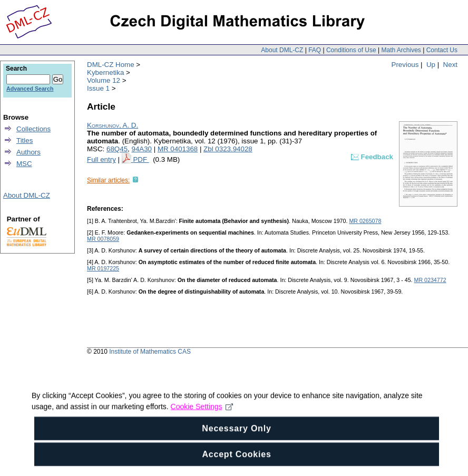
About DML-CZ (282, 50)
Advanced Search (30, 89)
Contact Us (442, 50)
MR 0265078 (365, 221)
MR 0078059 (103, 239)
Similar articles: (108, 180)
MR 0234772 (430, 280)
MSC (24, 164)
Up (431, 65)
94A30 (142, 149)
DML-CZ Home (111, 65)
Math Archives (401, 50)
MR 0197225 (103, 268)
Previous (405, 65)
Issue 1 (98, 88)
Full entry (101, 159)
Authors (28, 152)
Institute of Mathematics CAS (150, 352)
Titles (25, 140)
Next (450, 65)
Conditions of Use (351, 50)
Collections (33, 129)
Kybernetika (105, 72)
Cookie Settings (202, 425)
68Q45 (117, 149)
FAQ (315, 50)
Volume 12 (104, 80)
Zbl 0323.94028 (228, 149)
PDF (141, 159)
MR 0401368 (178, 149)
